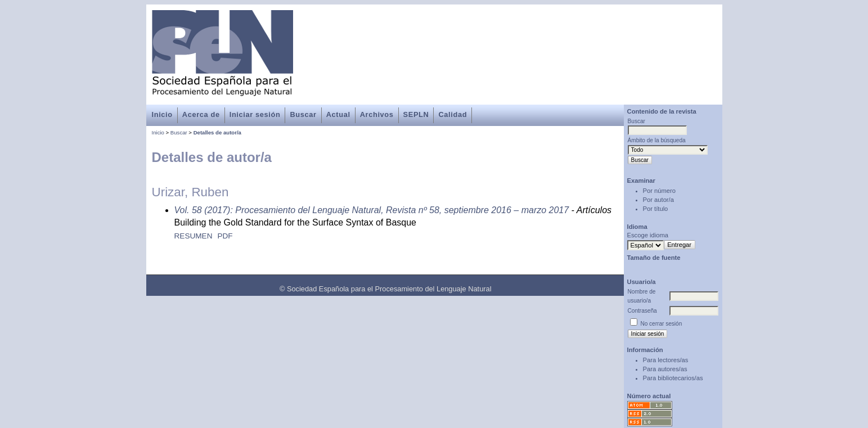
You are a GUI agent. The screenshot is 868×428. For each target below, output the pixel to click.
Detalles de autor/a (217, 132)
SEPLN (416, 114)
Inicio (162, 114)
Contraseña (642, 311)
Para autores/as (665, 369)
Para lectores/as (666, 360)
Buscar (303, 114)
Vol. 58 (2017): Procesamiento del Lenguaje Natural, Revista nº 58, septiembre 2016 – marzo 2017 (372, 210)
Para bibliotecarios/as (673, 378)
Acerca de (201, 114)
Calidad (453, 114)
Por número (659, 191)
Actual (338, 114)
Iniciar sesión (255, 114)
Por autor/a (658, 200)
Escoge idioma (648, 235)
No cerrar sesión (661, 324)
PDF (225, 236)
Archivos (377, 114)
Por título (656, 209)
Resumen (194, 236)
